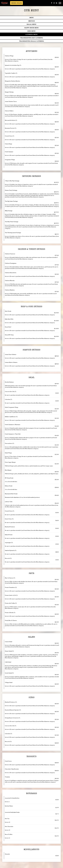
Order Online (16, 3)
